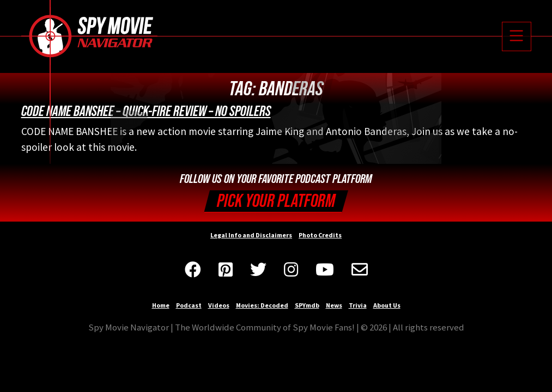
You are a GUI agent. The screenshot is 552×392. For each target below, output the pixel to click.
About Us (387, 305)
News (334, 305)
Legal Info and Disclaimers (251, 235)
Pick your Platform (276, 201)
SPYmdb (307, 305)
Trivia (358, 305)
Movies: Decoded (262, 305)
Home (161, 305)
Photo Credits (320, 235)
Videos (219, 305)
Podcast (189, 305)
